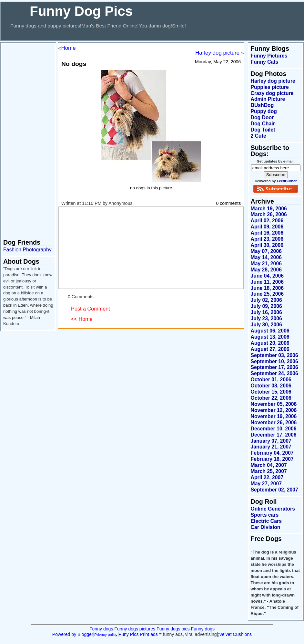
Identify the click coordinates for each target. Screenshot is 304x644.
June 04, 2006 (267, 276)
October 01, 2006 (271, 380)
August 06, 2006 (270, 331)
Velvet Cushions (235, 634)
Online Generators (273, 509)
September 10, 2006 (274, 361)
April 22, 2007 (267, 477)
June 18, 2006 (267, 288)
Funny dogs (101, 629)
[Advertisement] (118, 35)
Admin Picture (268, 99)
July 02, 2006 (266, 300)
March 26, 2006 (269, 214)
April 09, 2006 (267, 227)
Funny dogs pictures (135, 629)
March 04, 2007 (269, 465)
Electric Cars (266, 521)
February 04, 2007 (272, 453)
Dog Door (262, 117)
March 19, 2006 (269, 209)
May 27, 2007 (266, 484)
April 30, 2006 (267, 245)
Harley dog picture (217, 53)
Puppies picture (270, 87)
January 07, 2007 (271, 441)
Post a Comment (91, 309)
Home (69, 48)
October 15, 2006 (271, 392)
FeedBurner (287, 181)
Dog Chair (263, 124)
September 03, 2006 (274, 355)
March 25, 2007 (269, 471)
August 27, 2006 (270, 349)
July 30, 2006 (266, 325)
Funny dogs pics (173, 629)
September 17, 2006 (274, 367)
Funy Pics (129, 634)
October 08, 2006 (271, 386)
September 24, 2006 (274, 373)
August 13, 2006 (270, 337)
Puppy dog (264, 111)
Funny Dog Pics (81, 11)
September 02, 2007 (274, 490)
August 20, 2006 (270, 343)
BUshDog (262, 105)
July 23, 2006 (266, 318)
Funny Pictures (269, 56)
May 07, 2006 (266, 251)
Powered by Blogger (73, 634)
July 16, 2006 (266, 312)
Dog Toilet (263, 130)
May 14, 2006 (266, 257)
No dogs (74, 64)
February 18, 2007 (272, 459)
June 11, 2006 (267, 282)
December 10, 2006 (274, 429)
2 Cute (258, 136)
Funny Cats (265, 62)
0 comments (229, 203)
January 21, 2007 (271, 447)
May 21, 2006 (266, 264)
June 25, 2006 (267, 294)
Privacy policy (106, 634)
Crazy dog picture (272, 93)
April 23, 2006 (267, 239)
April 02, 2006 (267, 221)
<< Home (82, 319)
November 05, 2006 (274, 404)
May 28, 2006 (266, 270)
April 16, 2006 (267, 233)
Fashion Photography (27, 250)
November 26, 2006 (274, 422)
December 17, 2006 (274, 435)
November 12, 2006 (274, 410)
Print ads (149, 634)
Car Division (266, 527)
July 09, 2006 (266, 306)
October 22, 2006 (271, 398)
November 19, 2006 (274, 416)
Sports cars (265, 515)
